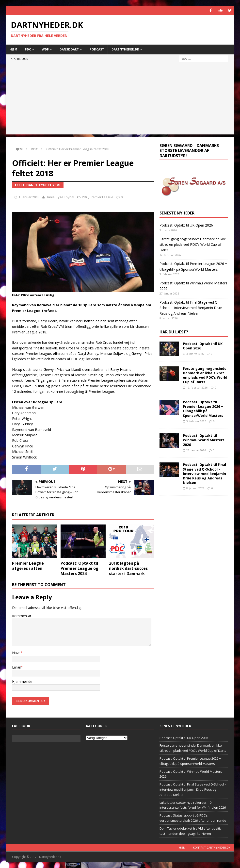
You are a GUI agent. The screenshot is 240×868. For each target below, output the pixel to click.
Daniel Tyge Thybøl (60, 197)
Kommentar (22, 616)
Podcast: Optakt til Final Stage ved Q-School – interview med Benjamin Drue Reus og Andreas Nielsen (191, 308)
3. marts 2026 (195, 354)
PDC (28, 49)
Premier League (101, 197)
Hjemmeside (22, 681)
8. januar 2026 (195, 488)
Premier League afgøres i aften (28, 566)
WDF (45, 49)
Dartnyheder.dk (125, 49)
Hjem (13, 49)
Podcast (97, 49)
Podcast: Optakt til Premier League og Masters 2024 (80, 568)
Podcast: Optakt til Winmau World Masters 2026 (204, 440)
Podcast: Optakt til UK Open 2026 (186, 225)
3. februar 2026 (196, 421)
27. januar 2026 (196, 450)
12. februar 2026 (197, 387)
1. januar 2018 (29, 197)
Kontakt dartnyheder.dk (212, 847)
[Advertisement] (120, 100)
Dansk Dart (69, 49)
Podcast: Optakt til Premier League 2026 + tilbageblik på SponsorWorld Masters (203, 409)
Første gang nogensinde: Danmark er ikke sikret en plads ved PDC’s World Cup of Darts (193, 245)
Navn (16, 653)
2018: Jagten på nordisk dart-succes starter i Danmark (128, 568)
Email (16, 667)
